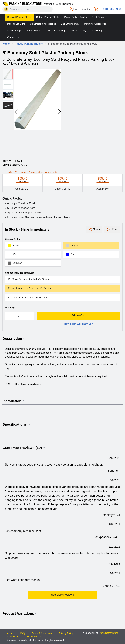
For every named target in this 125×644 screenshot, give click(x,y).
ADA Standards (33, 637)
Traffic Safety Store (108, 633)
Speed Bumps (14, 31)
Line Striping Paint (70, 24)
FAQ (84, 31)
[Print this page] (112, 229)
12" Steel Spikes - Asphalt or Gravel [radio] (29, 279)
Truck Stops (98, 17)
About (74, 31)
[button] (59, 112)
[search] (6, 9)
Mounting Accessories (95, 24)
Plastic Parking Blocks (76, 17)
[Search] (6, 9)
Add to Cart (79, 316)
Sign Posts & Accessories (43, 24)
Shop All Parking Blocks (19, 17)
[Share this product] (94, 229)
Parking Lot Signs (16, 24)
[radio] (33, 246)
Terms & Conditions (42, 633)
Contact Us (13, 37)
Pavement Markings (56, 31)
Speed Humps (34, 31)
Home (6, 44)
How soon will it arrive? (79, 324)
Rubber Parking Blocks (48, 17)
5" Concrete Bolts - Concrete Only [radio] (27, 298)
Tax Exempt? (98, 31)
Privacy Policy (66, 633)
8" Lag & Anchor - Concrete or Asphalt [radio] (30, 288)
